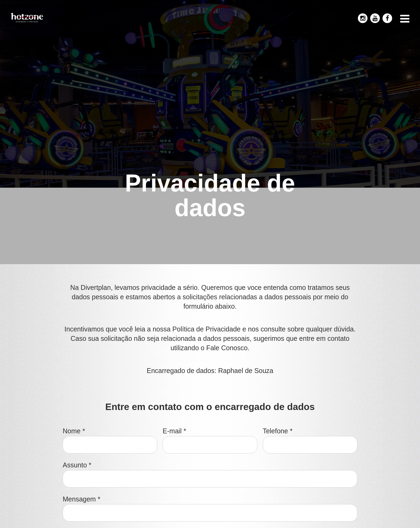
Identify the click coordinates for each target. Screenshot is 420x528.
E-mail (174, 431)
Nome (74, 431)
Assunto (77, 465)
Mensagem (81, 499)
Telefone (278, 431)
